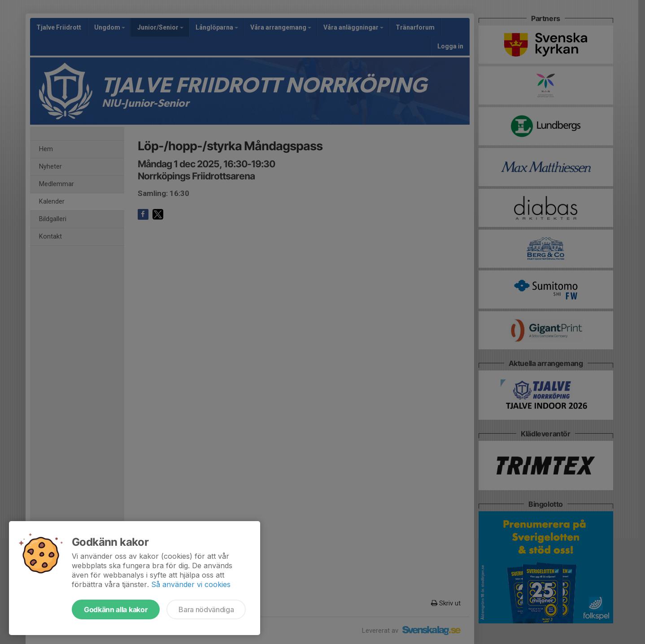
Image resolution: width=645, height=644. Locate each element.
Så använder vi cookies (191, 584)
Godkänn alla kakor (116, 609)
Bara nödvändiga (206, 609)
